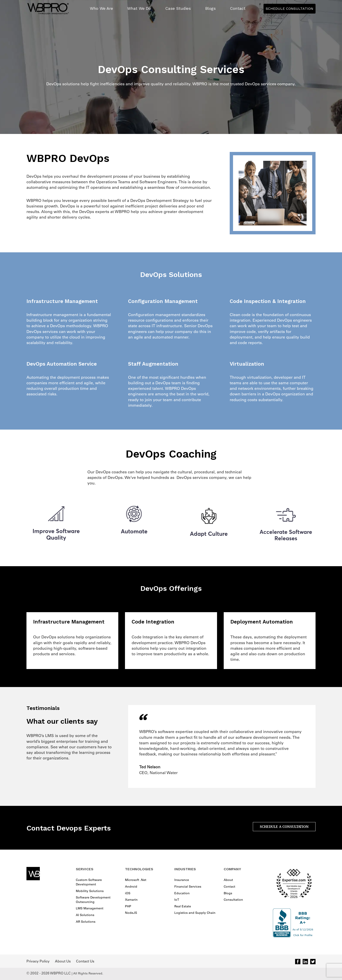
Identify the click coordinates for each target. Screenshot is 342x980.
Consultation (233, 900)
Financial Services (188, 886)
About (228, 880)
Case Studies (178, 8)
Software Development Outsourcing (93, 900)
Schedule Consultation (290, 9)
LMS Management (90, 908)
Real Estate (183, 906)
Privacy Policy (38, 961)
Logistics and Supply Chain (195, 913)
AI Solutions (85, 915)
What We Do (139, 8)
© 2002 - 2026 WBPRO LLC (49, 973)
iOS (128, 893)
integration (196, 648)
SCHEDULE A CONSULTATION (284, 827)
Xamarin (131, 900)
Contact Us (85, 961)
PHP (128, 906)
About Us (63, 961)
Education (182, 893)
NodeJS (131, 913)
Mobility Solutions (90, 891)
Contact (238, 8)
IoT (177, 900)
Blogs (210, 8)
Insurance (182, 880)
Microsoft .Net (136, 880)
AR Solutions (86, 922)
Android (131, 886)
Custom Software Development (89, 882)
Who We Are (101, 8)
